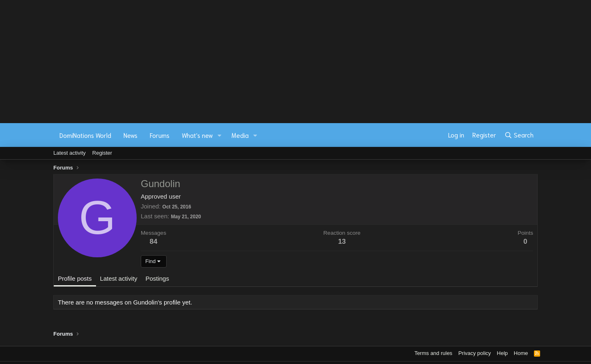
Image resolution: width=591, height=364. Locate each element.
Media (240, 135)
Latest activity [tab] (119, 278)
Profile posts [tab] (75, 278)
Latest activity (70, 153)
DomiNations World (85, 135)
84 (154, 242)
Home (521, 353)
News (131, 135)
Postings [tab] (157, 278)
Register (102, 153)
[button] (220, 135)
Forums (160, 135)
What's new (197, 135)
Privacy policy (475, 353)
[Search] (519, 135)
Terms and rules (433, 353)
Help (503, 353)
